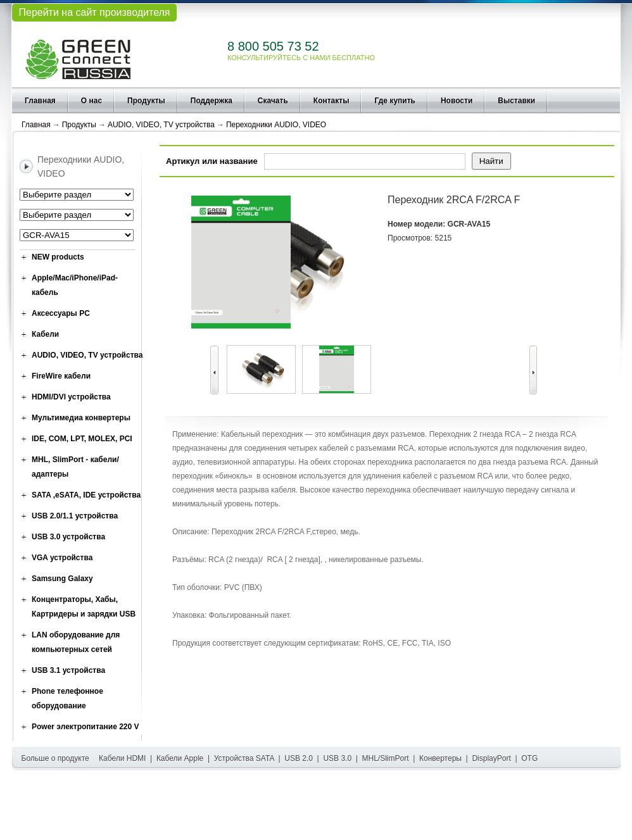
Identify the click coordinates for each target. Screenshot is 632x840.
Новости (457, 101)
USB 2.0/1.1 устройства (75, 516)
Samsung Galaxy (62, 579)
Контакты (332, 101)
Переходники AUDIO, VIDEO (276, 125)
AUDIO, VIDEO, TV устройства (161, 125)
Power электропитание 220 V (85, 727)
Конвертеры (440, 758)
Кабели (45, 334)
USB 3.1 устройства (68, 670)
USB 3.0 (337, 758)
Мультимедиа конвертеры (81, 418)
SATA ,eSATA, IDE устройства (86, 495)
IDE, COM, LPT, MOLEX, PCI (82, 439)
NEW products (58, 257)
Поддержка (212, 101)
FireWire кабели (61, 376)
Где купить (395, 101)
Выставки (516, 101)
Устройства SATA (244, 758)
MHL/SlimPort (386, 758)
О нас (92, 101)
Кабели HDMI (122, 758)
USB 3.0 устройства (68, 537)
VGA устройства (62, 558)
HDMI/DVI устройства (71, 397)
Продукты (146, 101)
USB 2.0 (299, 758)
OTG (529, 758)
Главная (40, 101)
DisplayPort (491, 758)
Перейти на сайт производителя (94, 12)
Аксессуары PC (61, 313)
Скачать (273, 101)
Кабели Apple (180, 758)
